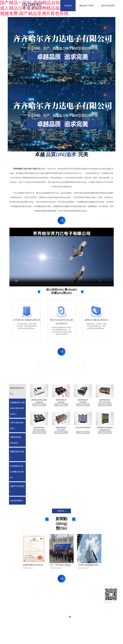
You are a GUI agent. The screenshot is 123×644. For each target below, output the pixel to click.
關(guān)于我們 (86, 6)
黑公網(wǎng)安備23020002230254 (81, 617)
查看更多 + (61, 511)
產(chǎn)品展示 (108, 6)
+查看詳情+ (39, 405)
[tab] (17, 391)
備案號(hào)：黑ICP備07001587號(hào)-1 (56, 617)
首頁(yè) (68, 6)
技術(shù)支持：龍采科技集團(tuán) (104, 617)
